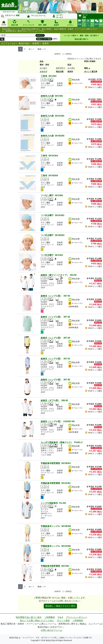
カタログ (43, 72)
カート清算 (83, 16)
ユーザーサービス (58, 16)
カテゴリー (61, 68)
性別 (69, 65)
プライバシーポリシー (76, 617)
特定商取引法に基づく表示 (29, 617)
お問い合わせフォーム (51, 630)
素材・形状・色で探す (89, 36)
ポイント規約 (63, 621)
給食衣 (46, 43)
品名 (42, 61)
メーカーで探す (70, 36)
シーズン (71, 68)
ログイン (40, 35)
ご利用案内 (50, 617)
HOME (4, 23)
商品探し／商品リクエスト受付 (60, 606)
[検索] (20, 35)
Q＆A (60, 617)
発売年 (70, 72)
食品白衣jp (24, 43)
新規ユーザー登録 (44, 39)
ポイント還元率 (91, 72)
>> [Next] (42, 49)
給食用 (36, 43)
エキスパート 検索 (10, 16)
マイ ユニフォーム (36, 16)
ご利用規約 (78, 621)
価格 (86, 68)
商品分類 (60, 72)
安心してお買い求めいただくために (37, 621)
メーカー (43, 68)
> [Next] (31, 49)
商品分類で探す (81, 39)
